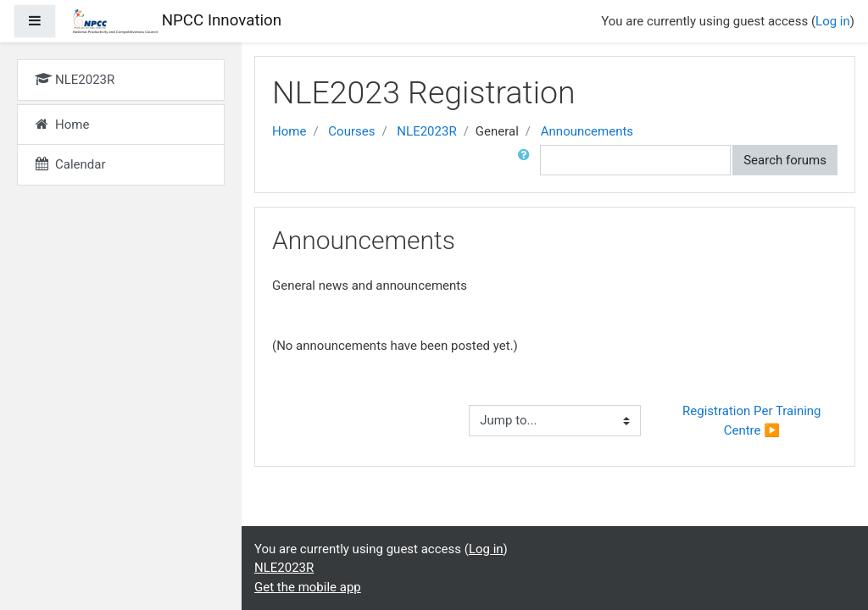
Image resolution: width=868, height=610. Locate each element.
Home (289, 131)
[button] (527, 161)
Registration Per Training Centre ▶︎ (753, 421)
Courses (351, 131)
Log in (833, 21)
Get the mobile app (308, 587)
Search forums (785, 160)
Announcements (587, 131)
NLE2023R (426, 131)
